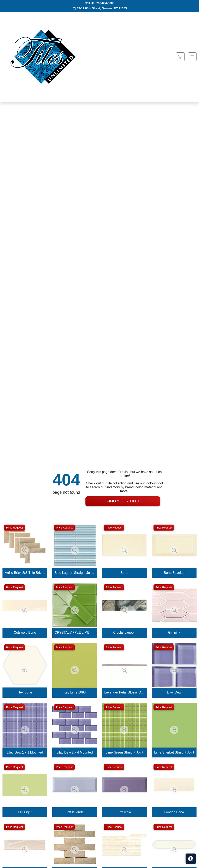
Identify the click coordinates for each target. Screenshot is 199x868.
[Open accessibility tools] (191, 859)
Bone (124, 573)
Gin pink (174, 633)
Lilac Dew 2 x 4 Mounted (75, 752)
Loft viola (124, 812)
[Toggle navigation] (192, 57)
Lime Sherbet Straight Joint (174, 752)
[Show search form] (180, 57)
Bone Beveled (174, 573)
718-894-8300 (105, 3)
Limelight (25, 812)
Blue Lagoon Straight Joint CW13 (75, 573)
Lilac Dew (174, 692)
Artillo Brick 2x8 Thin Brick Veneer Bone (25, 573)
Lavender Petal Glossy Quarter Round (124, 692)
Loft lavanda (75, 812)
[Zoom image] (25, 550)
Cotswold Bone (25, 633)
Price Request (14, 528)
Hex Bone (25, 692)
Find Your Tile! (123, 501)
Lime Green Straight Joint (124, 752)
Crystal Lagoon (124, 633)
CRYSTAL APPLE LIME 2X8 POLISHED (75, 633)
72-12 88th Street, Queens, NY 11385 (102, 8)
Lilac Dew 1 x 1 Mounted (25, 752)
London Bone (174, 812)
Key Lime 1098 (75, 692)
